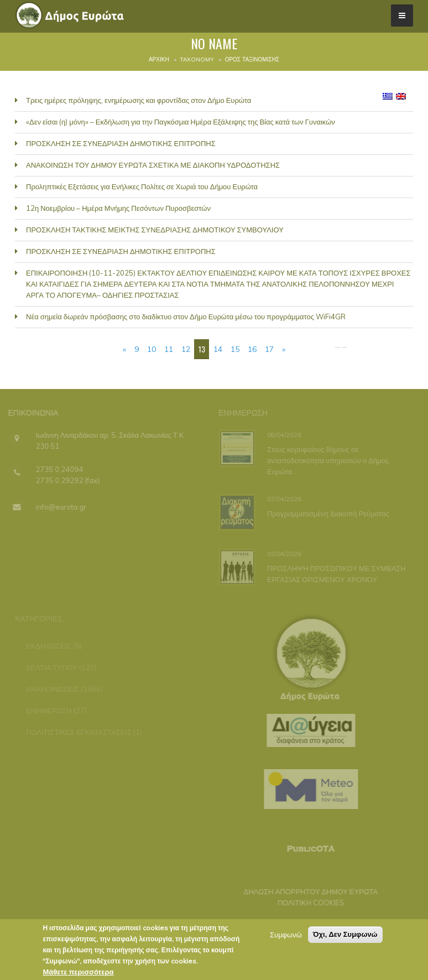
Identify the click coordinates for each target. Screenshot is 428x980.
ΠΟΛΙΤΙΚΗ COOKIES (307, 903)
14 (218, 349)
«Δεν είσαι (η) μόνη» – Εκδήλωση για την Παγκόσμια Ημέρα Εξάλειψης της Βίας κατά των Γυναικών (181, 122)
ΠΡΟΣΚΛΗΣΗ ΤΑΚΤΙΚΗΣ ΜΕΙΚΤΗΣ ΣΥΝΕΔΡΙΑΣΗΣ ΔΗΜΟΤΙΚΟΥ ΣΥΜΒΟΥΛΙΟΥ (155, 230)
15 (235, 349)
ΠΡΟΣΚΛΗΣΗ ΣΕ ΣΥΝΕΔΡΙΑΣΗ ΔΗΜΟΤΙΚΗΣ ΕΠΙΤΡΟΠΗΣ (121, 143)
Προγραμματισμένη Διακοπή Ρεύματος (328, 514)
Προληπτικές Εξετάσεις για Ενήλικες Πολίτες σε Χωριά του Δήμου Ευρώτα (142, 186)
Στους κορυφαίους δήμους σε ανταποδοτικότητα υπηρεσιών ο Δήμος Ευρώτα (327, 460)
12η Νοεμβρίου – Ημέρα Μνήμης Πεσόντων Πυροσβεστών (118, 208)
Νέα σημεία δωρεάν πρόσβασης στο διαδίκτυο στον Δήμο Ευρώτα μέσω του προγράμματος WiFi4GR (186, 317)
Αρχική (159, 59)
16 (252, 349)
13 (202, 349)
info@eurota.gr (58, 507)
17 (269, 349)
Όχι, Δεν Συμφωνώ (345, 936)
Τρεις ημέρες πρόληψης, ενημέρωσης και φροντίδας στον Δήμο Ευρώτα (139, 100)
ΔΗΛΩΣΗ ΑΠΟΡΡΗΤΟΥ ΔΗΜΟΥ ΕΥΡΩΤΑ (308, 891)
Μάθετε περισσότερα (78, 973)
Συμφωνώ (286, 936)
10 (152, 349)
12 (186, 349)
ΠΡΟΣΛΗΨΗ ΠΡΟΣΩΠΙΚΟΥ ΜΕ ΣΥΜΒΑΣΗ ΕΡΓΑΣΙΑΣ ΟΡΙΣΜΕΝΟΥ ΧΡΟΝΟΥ (336, 574)
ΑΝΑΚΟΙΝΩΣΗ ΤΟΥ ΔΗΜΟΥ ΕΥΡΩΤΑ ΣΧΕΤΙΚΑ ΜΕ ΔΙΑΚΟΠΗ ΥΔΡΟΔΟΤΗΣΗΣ (153, 165)
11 (169, 349)
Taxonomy (197, 59)
